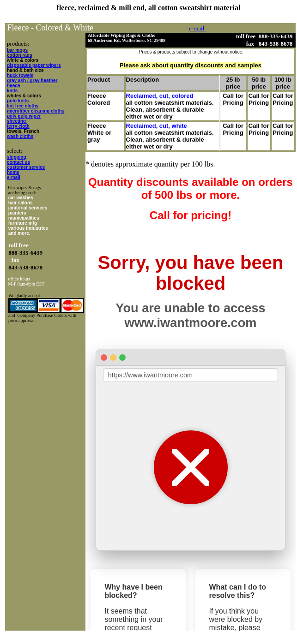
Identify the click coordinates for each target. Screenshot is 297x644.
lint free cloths (23, 106)
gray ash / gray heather (32, 80)
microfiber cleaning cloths (36, 111)
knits (12, 91)
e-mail (14, 177)
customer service (26, 167)
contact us (18, 162)
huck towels (20, 75)
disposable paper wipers (34, 65)
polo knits (18, 101)
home (13, 172)
